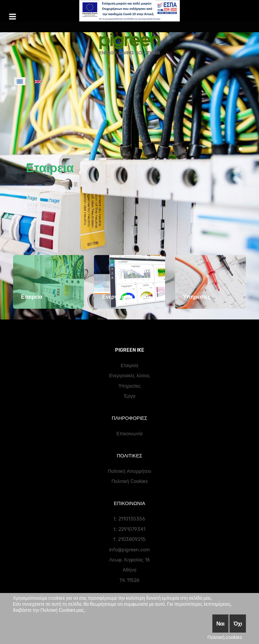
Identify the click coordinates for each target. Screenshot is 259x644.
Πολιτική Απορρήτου (129, 471)
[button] (241, 149)
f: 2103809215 (129, 539)
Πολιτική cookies (225, 637)
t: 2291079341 (129, 529)
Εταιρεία (50, 168)
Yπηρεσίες (130, 386)
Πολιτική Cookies (129, 481)
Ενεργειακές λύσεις (129, 376)
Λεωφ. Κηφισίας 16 (129, 560)
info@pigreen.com (129, 550)
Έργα (130, 396)
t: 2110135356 (129, 519)
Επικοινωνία (129, 434)
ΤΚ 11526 (129, 580)
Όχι (238, 624)
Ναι (220, 624)
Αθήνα (129, 570)
